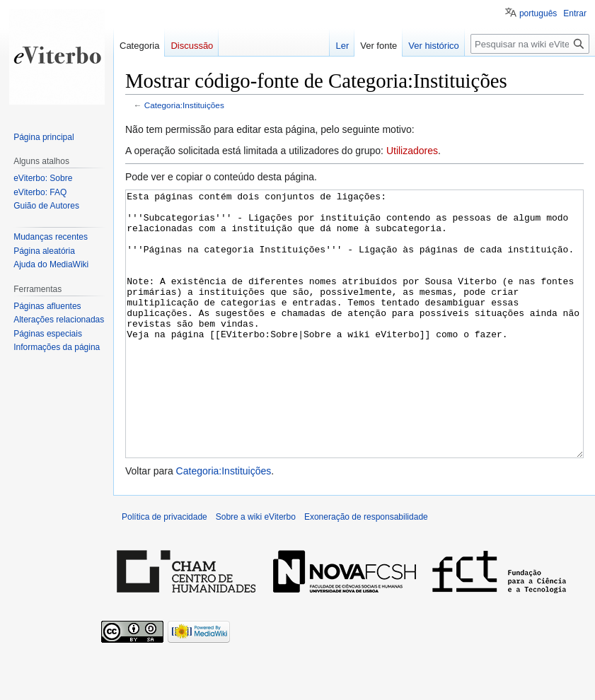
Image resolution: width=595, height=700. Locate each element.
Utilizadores (412, 151)
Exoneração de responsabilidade (366, 570)
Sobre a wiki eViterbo (256, 570)
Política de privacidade (164, 570)
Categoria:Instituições (184, 105)
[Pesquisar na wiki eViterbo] (530, 44)
